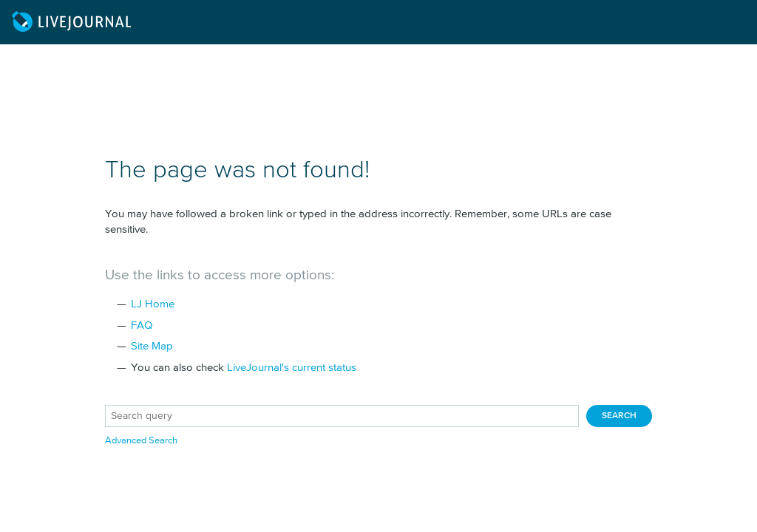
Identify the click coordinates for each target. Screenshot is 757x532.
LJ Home (153, 304)
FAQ (142, 325)
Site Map (152, 346)
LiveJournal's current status (292, 368)
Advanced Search (141, 441)
